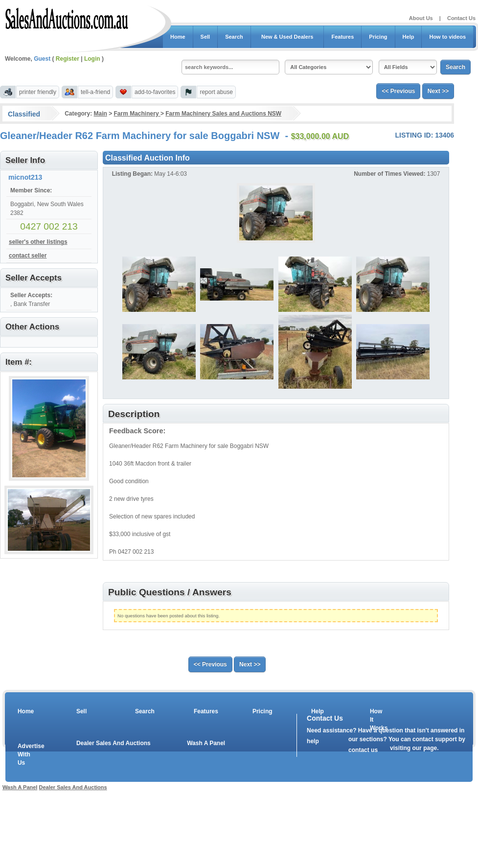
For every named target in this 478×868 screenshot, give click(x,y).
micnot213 (25, 177)
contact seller (28, 256)
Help (409, 37)
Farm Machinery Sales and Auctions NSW (223, 114)
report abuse (216, 92)
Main (100, 114)
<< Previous (398, 91)
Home (178, 37)
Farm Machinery (137, 114)
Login (92, 59)
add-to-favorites (155, 92)
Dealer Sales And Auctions (114, 743)
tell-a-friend (95, 92)
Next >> (438, 91)
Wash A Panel (206, 743)
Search (234, 37)
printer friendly (38, 92)
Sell (205, 37)
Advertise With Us (25, 754)
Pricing (378, 37)
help (313, 741)
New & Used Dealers (287, 37)
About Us (421, 18)
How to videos (447, 37)
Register (68, 59)
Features (342, 37)
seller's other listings (38, 242)
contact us (363, 750)
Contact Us (461, 18)
